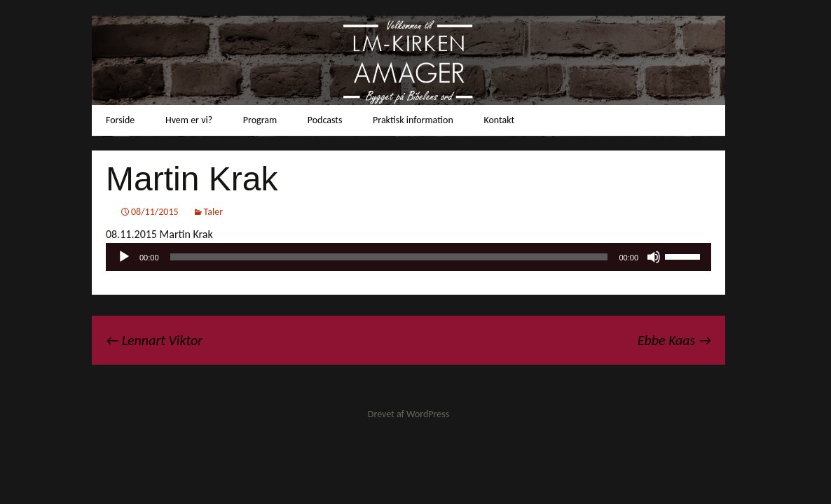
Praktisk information (413, 120)
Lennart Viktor (154, 340)
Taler (214, 212)
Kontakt (499, 120)
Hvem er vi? (189, 120)
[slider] (389, 257)
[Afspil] (124, 257)
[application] (408, 257)
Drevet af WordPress (408, 414)
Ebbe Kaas (674, 340)
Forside (120, 120)
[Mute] (654, 257)
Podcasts (325, 120)
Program (260, 120)
